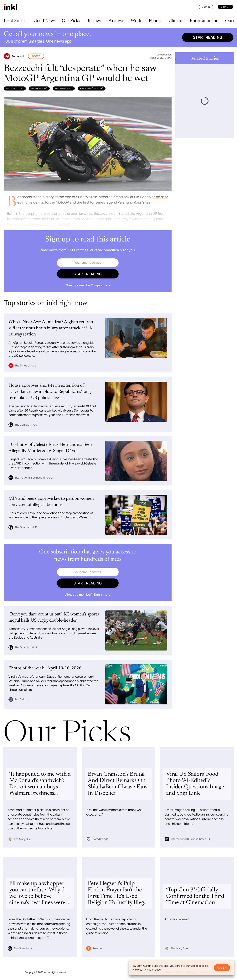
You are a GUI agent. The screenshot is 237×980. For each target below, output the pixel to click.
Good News (45, 21)
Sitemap (192, 972)
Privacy (169, 972)
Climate (176, 21)
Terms (157, 972)
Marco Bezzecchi (15, 88)
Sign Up (225, 7)
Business (94, 21)
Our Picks (71, 21)
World (137, 21)
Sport (229, 21)
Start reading (208, 37)
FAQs (180, 972)
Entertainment (204, 21)
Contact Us (206, 972)
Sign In (206, 7)
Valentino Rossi (64, 88)
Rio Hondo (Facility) (92, 88)
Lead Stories (16, 21)
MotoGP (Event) (39, 88)
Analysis (117, 21)
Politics (156, 21)
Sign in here (102, 285)
